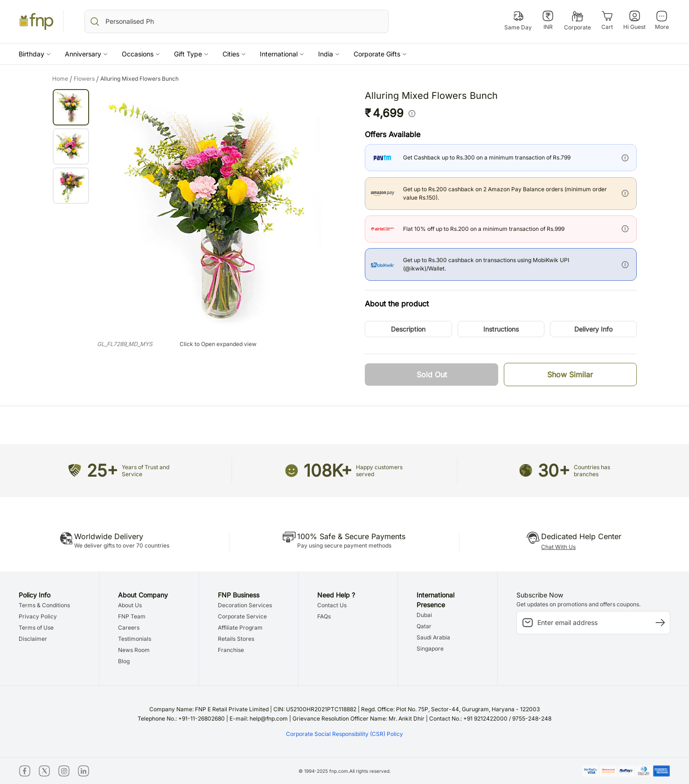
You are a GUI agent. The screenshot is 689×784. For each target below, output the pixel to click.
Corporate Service (242, 616)
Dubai (424, 615)
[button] (35, 54)
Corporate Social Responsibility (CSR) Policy (344, 734)
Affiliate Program (240, 628)
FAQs (324, 616)
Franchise (231, 650)
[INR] (548, 21)
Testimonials (135, 639)
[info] (412, 113)
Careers (129, 628)
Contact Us (332, 605)
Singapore (430, 649)
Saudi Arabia (433, 637)
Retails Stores (236, 639)
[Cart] (607, 21)
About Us (130, 605)
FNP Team (132, 616)
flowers (87, 79)
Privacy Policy (38, 616)
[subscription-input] (593, 623)
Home (63, 79)
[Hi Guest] (634, 21)
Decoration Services (245, 605)
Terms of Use (36, 628)
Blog (124, 661)
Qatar (424, 626)
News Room (134, 650)
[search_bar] (237, 21)
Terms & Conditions (44, 605)
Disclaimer (33, 639)
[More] (662, 21)
